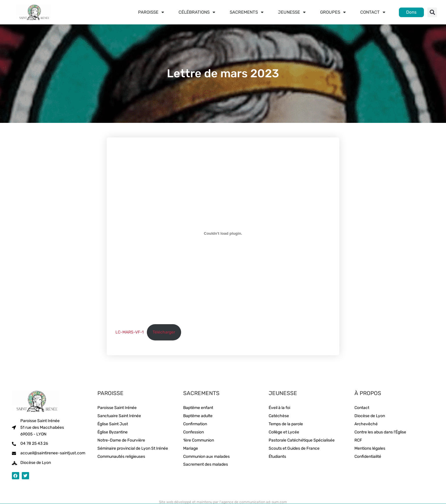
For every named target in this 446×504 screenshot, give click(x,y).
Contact (373, 12)
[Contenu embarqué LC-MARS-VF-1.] (223, 233)
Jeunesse (292, 12)
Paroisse (151, 12)
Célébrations (197, 12)
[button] (432, 12)
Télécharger (164, 332)
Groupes (333, 12)
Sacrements (247, 12)
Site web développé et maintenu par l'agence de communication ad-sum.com (223, 502)
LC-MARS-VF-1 (130, 332)
